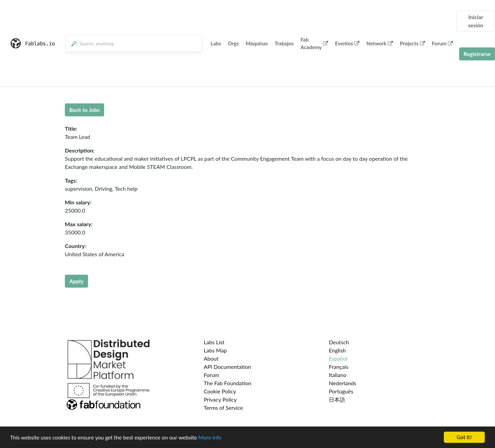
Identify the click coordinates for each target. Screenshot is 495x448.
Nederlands (342, 383)
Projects (412, 43)
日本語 (337, 399)
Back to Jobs (84, 110)
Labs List (214, 342)
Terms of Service (223, 408)
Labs (216, 43)
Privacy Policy (220, 399)
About (211, 358)
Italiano (338, 375)
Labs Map (215, 350)
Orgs (234, 43)
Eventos (347, 43)
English (337, 350)
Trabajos (284, 43)
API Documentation (228, 367)
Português (341, 391)
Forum (442, 43)
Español (338, 358)
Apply (76, 281)
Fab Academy (314, 44)
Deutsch (339, 342)
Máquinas (257, 43)
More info (210, 438)
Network (380, 43)
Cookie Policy (220, 391)
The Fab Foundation (228, 383)
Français (338, 367)
